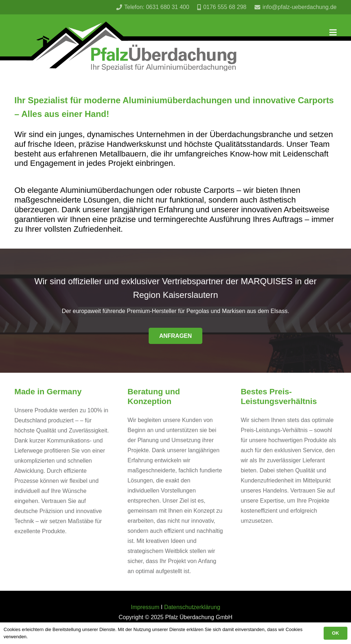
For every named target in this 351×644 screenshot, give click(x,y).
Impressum (145, 607)
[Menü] (333, 32)
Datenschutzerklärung (192, 607)
